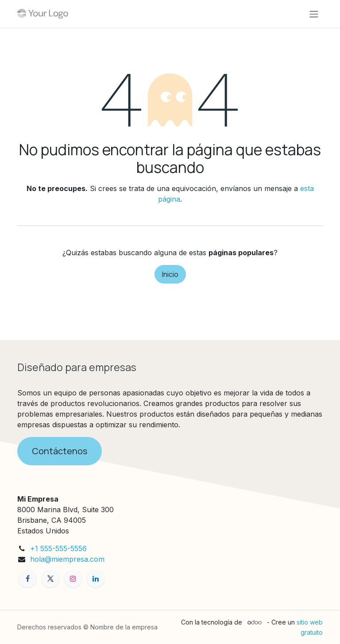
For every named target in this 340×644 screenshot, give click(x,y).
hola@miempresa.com (67, 559)
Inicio (170, 274)
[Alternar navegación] (314, 14)
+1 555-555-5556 (58, 548)
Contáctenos (60, 451)
